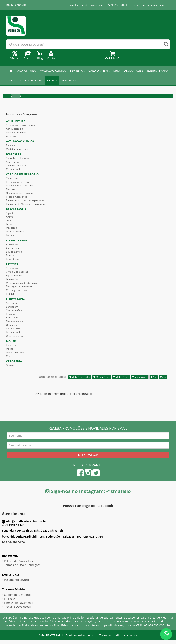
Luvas (9, 224)
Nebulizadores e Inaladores (21, 193)
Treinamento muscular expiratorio (25, 200)
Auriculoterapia (14, 129)
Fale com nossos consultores (150, 5)
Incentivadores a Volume (19, 186)
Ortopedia (11, 325)
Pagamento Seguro (16, 580)
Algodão (10, 213)
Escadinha (12, 345)
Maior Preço (121, 377)
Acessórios (12, 244)
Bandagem (12, 307)
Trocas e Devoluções (17, 607)
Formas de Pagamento (19, 603)
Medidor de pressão (17, 149)
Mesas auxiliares (15, 352)
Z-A (163, 377)
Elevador (11, 314)
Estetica (10, 255)
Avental (10, 217)
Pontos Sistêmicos (16, 132)
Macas (10, 349)
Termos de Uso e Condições (22, 565)
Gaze (9, 220)
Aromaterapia (14, 162)
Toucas (10, 235)
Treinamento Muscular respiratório (25, 204)
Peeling (10, 294)
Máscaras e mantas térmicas (22, 283)
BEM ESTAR (77, 71)
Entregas (10, 599)
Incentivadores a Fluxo (18, 182)
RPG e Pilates (13, 329)
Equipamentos (14, 252)
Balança (10, 145)
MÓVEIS (52, 80)
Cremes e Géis (14, 310)
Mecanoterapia (14, 321)
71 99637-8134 (118, 5)
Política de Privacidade (19, 561)
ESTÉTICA (15, 80)
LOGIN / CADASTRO (17, 5)
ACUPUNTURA (26, 71)
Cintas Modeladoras (17, 272)
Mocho (10, 356)
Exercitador (12, 318)
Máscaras (11, 228)
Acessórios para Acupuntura (22, 125)
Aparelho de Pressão (17, 158)
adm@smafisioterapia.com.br (84, 5)
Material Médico (15, 232)
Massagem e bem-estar (19, 286)
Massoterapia (14, 169)
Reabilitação (13, 259)
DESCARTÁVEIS (134, 71)
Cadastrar (88, 455)
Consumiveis (13, 248)
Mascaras (11, 189)
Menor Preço (102, 377)
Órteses (10, 365)
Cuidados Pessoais (16, 165)
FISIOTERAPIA (34, 80)
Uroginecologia (14, 336)
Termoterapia (14, 332)
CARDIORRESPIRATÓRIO (104, 71)
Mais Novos (140, 377)
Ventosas (11, 136)
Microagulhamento (16, 290)
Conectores (12, 178)
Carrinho (112, 56)
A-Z (154, 377)
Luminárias (12, 279)
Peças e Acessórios (16, 197)
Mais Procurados (80, 377)
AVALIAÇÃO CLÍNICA (53, 71)
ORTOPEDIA (69, 80)
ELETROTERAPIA (158, 71)
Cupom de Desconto (17, 595)
